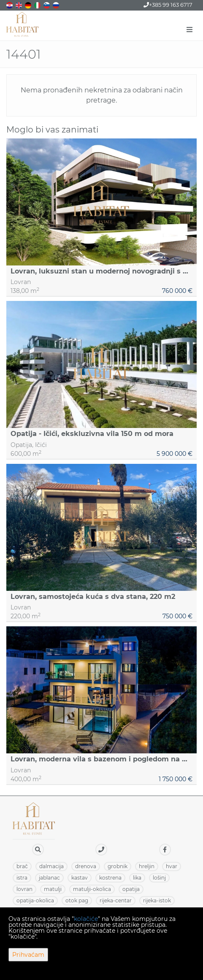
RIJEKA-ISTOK (157, 900)
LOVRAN (24, 889)
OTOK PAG (77, 900)
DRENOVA (86, 866)
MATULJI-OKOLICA (92, 889)
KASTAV (80, 878)
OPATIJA (131, 889)
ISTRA (22, 878)
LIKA (137, 878)
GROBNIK (118, 866)
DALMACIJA (51, 866)
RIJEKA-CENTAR (116, 900)
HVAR (172, 866)
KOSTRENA (110, 878)
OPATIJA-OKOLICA (35, 900)
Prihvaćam (28, 955)
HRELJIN (147, 866)
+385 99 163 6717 (168, 5)
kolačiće (86, 919)
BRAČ (22, 866)
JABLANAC (49, 878)
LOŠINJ (159, 878)
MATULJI (53, 889)
